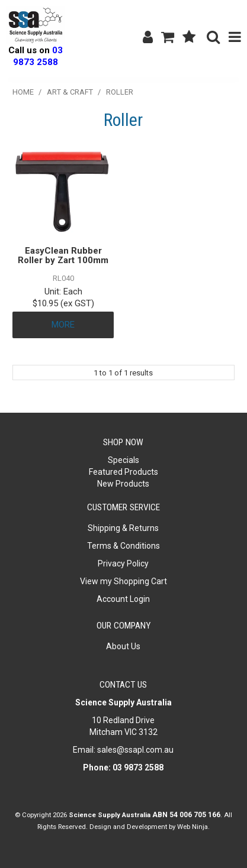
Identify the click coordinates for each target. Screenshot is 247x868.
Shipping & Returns (123, 528)
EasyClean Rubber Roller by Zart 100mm (63, 256)
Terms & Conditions (123, 546)
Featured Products (123, 472)
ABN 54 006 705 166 (186, 815)
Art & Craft (70, 92)
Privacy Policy (123, 563)
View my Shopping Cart (123, 581)
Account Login (123, 599)
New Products (123, 484)
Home (23, 92)
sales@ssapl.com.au (135, 750)
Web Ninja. (193, 827)
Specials (123, 460)
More (63, 325)
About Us (123, 646)
